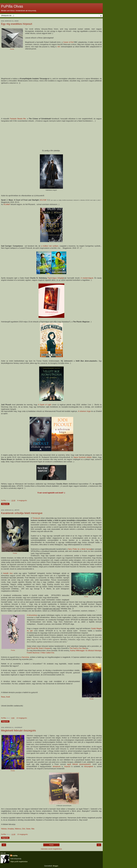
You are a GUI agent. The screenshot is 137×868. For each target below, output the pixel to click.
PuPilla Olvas (12, 6)
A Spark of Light (45, 405)
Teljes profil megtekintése (19, 862)
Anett (8, 697)
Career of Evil (68, 42)
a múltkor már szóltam (50, 246)
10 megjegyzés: (22, 718)
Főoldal (51, 845)
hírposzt (67, 766)
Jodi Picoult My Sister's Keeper (39, 648)
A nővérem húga (84, 411)
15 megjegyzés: (23, 834)
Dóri (24, 829)
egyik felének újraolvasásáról (79, 764)
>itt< (59, 47)
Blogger (55, 866)
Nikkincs (18, 829)
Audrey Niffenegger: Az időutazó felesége (86, 651)
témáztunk (57, 766)
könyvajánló (89, 766)
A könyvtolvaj (32, 615)
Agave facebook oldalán (83, 457)
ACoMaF (7, 204)
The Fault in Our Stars (78, 648)
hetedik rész (8, 573)
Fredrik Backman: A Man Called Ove (41, 653)
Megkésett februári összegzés (18, 730)
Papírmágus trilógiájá (56, 278)
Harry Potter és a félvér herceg (80, 549)
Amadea (11, 829)
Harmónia (25, 657)
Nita (33, 829)
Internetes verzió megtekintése (51, 849)
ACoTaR (44, 200)
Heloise (4, 829)
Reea (3, 697)
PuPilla (15, 856)
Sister (28, 829)
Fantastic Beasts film (18, 119)
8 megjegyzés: (22, 500)
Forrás (12, 49)
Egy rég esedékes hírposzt (17, 24)
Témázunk (36, 518)
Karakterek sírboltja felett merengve (22, 513)
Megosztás (5, 504)
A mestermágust (87, 278)
